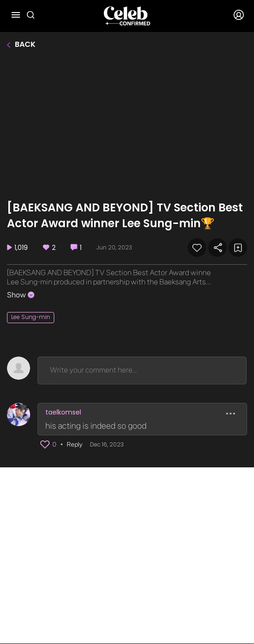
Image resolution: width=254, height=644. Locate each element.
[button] (45, 445)
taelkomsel (63, 412)
